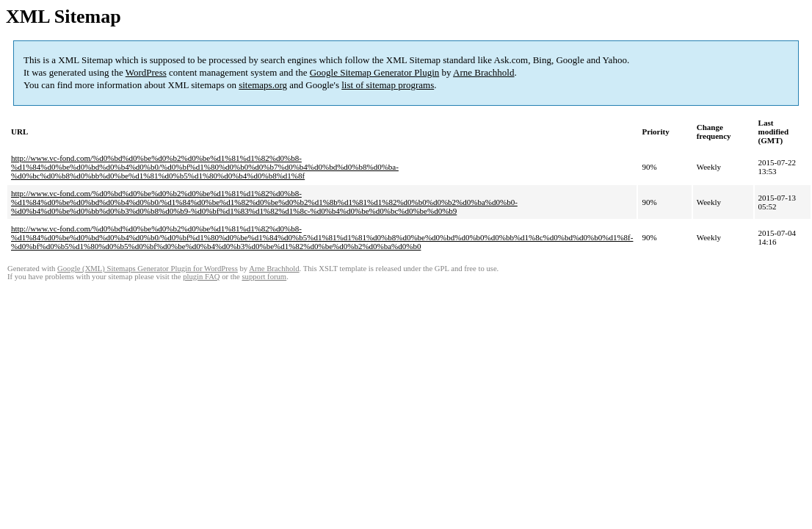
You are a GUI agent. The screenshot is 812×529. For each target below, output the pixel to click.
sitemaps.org (263, 85)
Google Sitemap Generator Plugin (375, 72)
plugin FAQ (201, 277)
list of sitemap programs (388, 85)
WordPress (146, 72)
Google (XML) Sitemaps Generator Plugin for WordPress (148, 269)
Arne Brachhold (483, 72)
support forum (264, 277)
